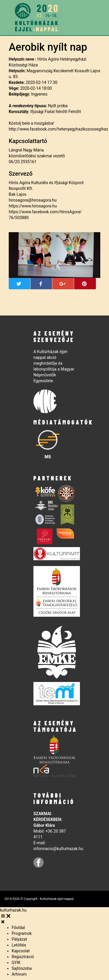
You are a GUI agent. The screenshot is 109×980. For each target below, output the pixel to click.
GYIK (16, 963)
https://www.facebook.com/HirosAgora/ (45, 212)
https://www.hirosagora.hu (33, 206)
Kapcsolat (21, 951)
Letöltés (19, 945)
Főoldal (18, 928)
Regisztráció (23, 957)
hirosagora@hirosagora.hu (33, 200)
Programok (22, 933)
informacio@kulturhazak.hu (58, 849)
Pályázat (19, 939)
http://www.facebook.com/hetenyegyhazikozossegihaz (58, 129)
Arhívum (19, 974)
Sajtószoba (22, 968)
